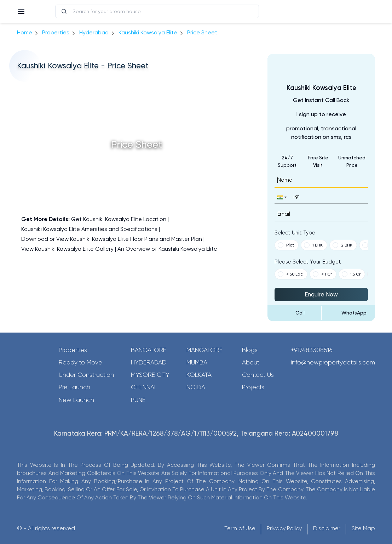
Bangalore (149, 350)
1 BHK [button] (313, 245)
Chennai (143, 387)
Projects (253, 387)
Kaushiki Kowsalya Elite (148, 32)
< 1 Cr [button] (322, 274)
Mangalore (204, 350)
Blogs (250, 350)
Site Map (363, 528)
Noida (196, 387)
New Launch (76, 400)
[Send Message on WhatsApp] (348, 313)
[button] (281, 197)
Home (25, 32)
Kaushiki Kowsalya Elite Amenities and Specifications (89, 229)
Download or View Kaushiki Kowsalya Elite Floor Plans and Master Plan (112, 239)
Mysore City (150, 375)
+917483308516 (312, 350)
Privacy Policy (284, 528)
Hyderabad (149, 362)
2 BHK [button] (342, 245)
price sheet (202, 32)
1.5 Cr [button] (351, 274)
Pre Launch (74, 387)
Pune (138, 400)
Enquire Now (321, 294)
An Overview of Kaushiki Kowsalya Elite (167, 249)
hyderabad (94, 32)
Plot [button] (286, 245)
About (251, 362)
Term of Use (240, 528)
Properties (56, 32)
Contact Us (258, 375)
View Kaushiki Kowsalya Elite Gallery (67, 249)
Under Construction (86, 375)
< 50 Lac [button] (290, 274)
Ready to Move (80, 362)
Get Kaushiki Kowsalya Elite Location (119, 219)
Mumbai (197, 362)
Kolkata (199, 375)
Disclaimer (327, 528)
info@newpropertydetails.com (333, 362)
